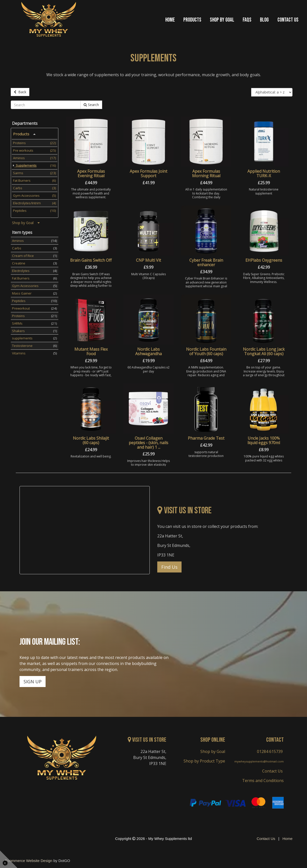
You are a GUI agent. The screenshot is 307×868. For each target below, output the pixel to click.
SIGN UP (33, 681)
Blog (264, 20)
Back (20, 92)
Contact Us (288, 20)
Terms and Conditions (263, 780)
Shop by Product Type (204, 760)
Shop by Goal (222, 20)
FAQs (247, 20)
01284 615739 (270, 750)
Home (170, 20)
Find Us (169, 566)
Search (91, 104)
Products (192, 20)
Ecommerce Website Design (29, 860)
